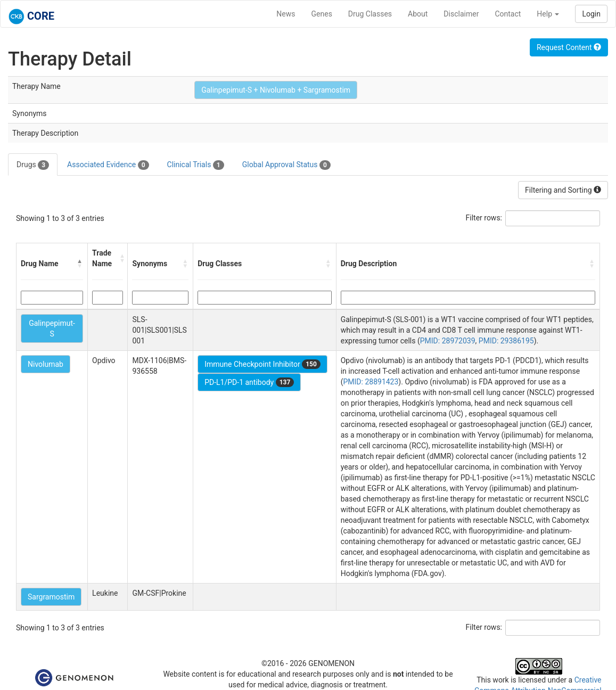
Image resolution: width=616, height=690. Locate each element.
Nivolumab (46, 364)
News (286, 14)
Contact (508, 14)
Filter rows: (484, 218)
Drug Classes (370, 14)
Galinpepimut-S (52, 328)
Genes (322, 14)
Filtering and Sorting (563, 190)
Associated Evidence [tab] (108, 165)
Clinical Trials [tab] (196, 165)
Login (591, 14)
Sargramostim (51, 597)
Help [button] (548, 14)
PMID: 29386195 (506, 341)
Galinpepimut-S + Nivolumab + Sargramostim (276, 90)
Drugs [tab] (33, 165)
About (418, 14)
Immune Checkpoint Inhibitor (262, 364)
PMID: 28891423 (371, 382)
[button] (80, 264)
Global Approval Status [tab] (286, 165)
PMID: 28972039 (448, 341)
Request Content (569, 47)
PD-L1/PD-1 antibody (249, 382)
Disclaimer (461, 14)
